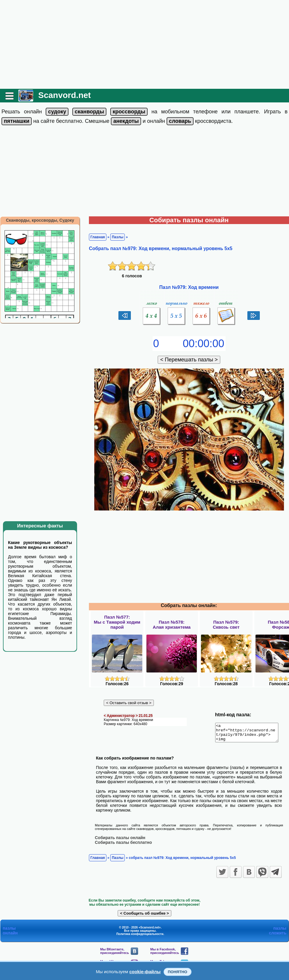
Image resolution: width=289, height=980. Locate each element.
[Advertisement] (145, 44)
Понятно (178, 972)
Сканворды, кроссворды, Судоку (40, 220)
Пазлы (118, 237)
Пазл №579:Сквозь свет (226, 625)
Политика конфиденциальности (140, 937)
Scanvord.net (64, 95)
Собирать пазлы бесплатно (123, 846)
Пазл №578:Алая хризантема (172, 625)
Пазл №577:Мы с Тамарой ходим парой (117, 622)
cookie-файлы (145, 972)
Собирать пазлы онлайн (120, 841)
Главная (98, 237)
